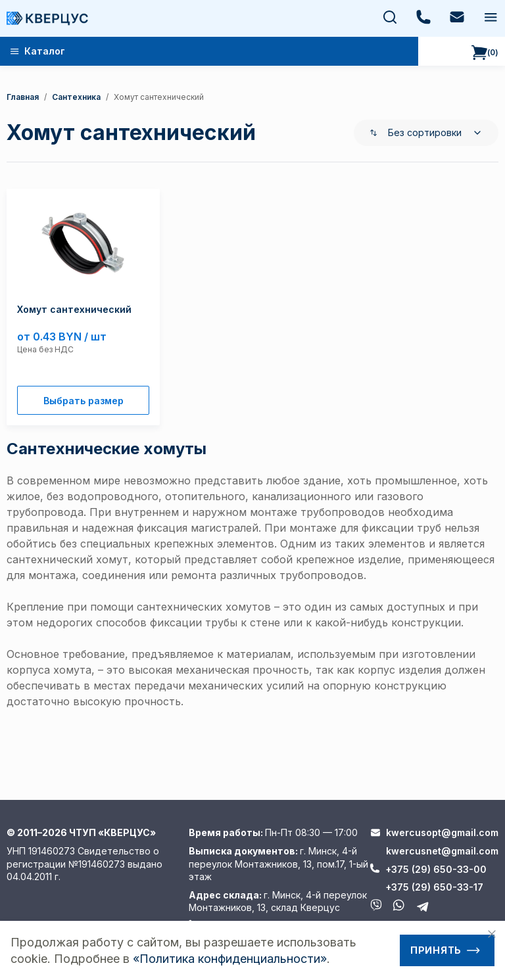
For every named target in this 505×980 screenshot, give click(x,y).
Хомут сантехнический (159, 97)
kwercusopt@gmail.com (442, 832)
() (485, 53)
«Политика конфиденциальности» (230, 959)
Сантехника (76, 97)
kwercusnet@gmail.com (442, 851)
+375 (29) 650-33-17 (434, 887)
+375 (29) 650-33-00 (436, 869)
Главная (23, 97)
